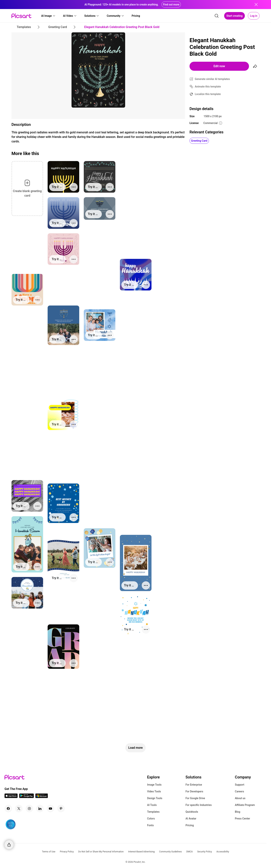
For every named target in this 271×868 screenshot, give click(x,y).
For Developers (194, 791)
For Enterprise (194, 785)
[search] (217, 16)
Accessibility (223, 852)
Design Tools (155, 798)
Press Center (242, 819)
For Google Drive (195, 798)
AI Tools (152, 805)
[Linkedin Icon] (40, 809)
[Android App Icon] (27, 797)
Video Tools (154, 791)
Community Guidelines (171, 852)
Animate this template (208, 87)
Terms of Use (49, 852)
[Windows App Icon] (42, 797)
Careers (239, 791)
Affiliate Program (245, 805)
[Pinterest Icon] (61, 809)
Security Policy (205, 852)
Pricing (190, 825)
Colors (151, 819)
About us (240, 798)
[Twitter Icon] (19, 809)
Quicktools (192, 812)
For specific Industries (199, 805)
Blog (238, 812)
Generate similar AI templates (212, 79)
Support (240, 785)
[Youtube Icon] (50, 809)
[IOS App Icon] (11, 797)
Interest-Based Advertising (141, 852)
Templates (153, 812)
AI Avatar (191, 819)
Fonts (150, 825)
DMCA (190, 852)
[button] (48, 16)
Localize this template (208, 94)
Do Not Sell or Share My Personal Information (101, 852)
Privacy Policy (67, 852)
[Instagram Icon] (29, 809)
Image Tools (154, 785)
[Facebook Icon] (8, 809)
